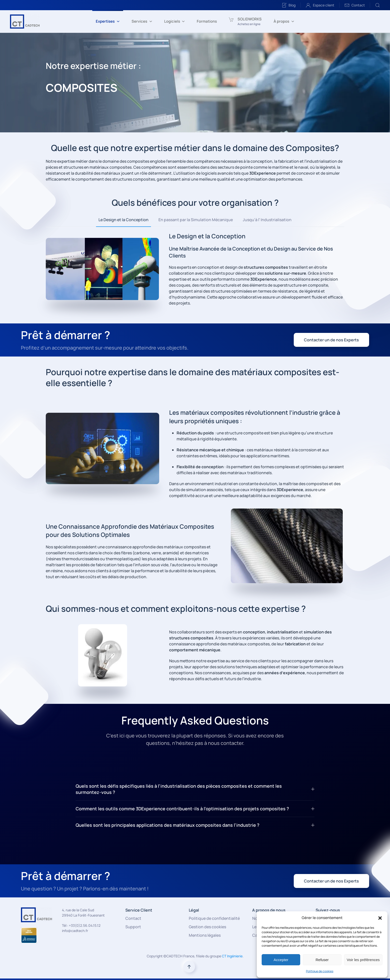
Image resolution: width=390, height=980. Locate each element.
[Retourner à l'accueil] (25, 21)
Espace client (320, 5)
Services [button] (142, 21)
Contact (355, 5)
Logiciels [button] (175, 21)
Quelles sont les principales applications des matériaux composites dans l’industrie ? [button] (195, 825)
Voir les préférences (363, 960)
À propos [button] (284, 21)
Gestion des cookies (207, 927)
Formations (207, 21)
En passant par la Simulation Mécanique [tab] (196, 220)
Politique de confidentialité (214, 918)
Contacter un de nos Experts (331, 340)
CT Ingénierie (232, 956)
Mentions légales (205, 935)
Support (133, 927)
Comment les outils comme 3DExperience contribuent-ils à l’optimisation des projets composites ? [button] (195, 809)
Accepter (281, 960)
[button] (380, 918)
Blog (289, 5)
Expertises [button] (108, 21)
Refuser (322, 960)
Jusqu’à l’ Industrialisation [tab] (267, 220)
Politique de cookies (320, 971)
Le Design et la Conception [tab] (123, 220)
